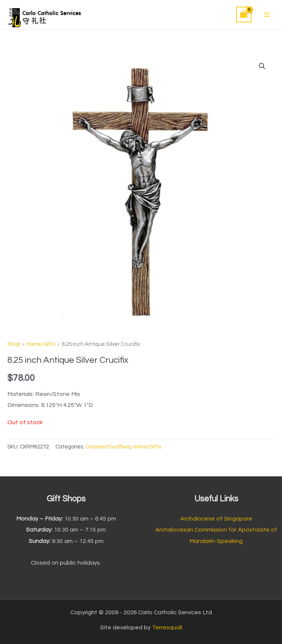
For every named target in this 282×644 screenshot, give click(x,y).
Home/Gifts (41, 344)
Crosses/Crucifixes (108, 447)
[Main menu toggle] (267, 15)
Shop (14, 344)
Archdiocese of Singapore (216, 519)
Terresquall (167, 627)
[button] (262, 66)
